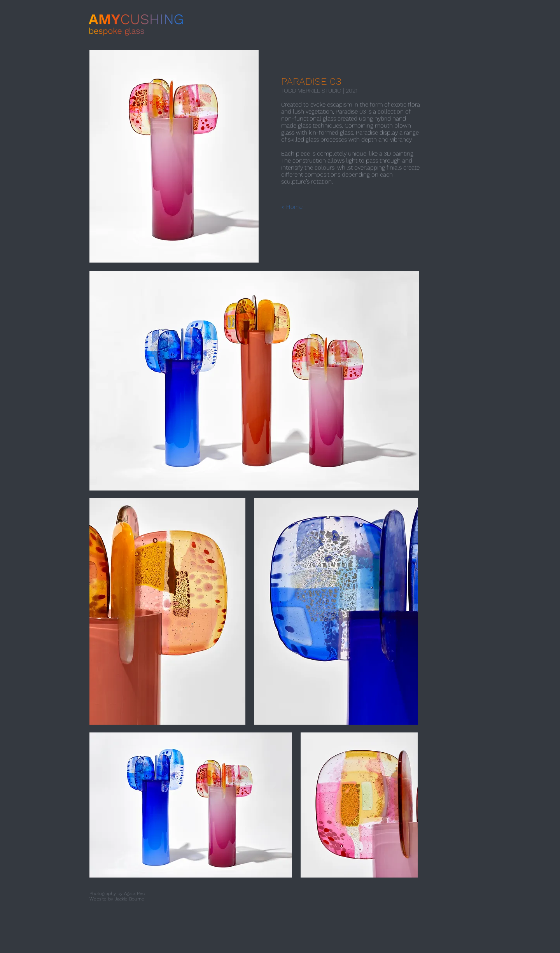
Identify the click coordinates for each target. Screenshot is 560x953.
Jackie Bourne (129, 899)
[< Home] (299, 207)
